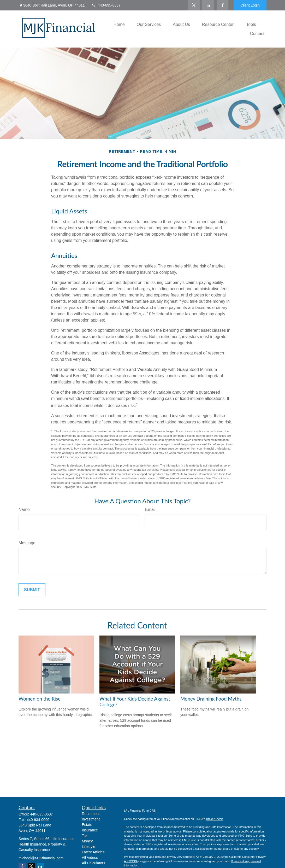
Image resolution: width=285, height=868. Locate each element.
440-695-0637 (106, 5)
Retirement (91, 814)
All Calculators (94, 863)
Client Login (250, 5)
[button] (119, 24)
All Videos (90, 858)
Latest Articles (93, 852)
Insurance (90, 830)
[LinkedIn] (208, 5)
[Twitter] (194, 5)
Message (27, 543)
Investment (91, 819)
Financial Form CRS (143, 811)
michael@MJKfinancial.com (41, 858)
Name (24, 509)
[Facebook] (222, 5)
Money (87, 841)
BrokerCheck (215, 819)
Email (150, 509)
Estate (87, 825)
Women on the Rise (40, 699)
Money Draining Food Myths (211, 699)
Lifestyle (89, 847)
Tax (85, 836)
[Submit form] (32, 590)
